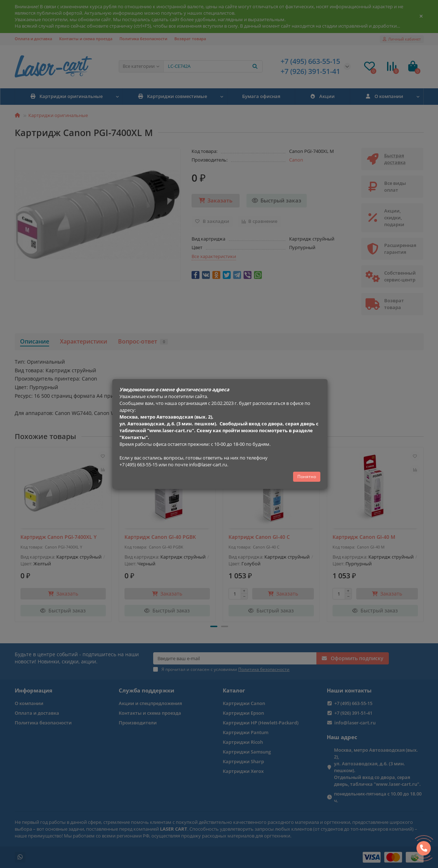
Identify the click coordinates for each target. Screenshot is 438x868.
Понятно (307, 477)
